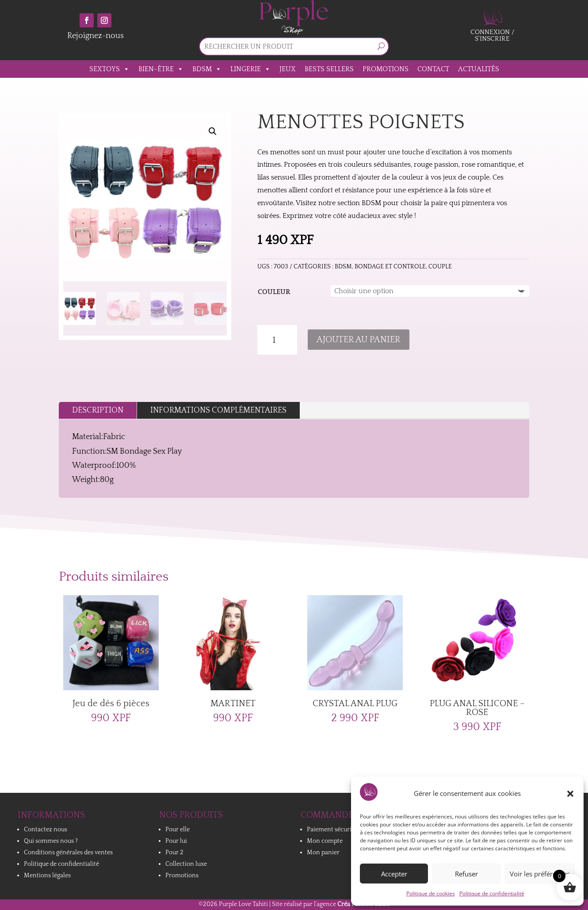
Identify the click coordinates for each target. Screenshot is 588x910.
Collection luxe (186, 864)
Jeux (288, 69)
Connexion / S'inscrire (493, 35)
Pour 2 (174, 853)
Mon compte (325, 841)
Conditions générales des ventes (68, 853)
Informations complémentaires (218, 410)
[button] (570, 794)
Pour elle (178, 830)
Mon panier (323, 853)
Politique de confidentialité (492, 893)
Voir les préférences (540, 874)
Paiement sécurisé (332, 830)
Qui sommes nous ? (51, 841)
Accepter (394, 874)
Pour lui (176, 841)
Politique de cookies (431, 893)
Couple (440, 267)
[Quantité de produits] (277, 340)
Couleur (274, 292)
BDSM (207, 69)
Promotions (386, 69)
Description (98, 410)
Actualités (479, 69)
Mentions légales (47, 876)
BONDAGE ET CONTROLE (390, 267)
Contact (433, 69)
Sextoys (109, 69)
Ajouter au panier (359, 340)
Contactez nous (46, 830)
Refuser (466, 874)
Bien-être (161, 69)
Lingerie (250, 69)
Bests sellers (329, 69)
